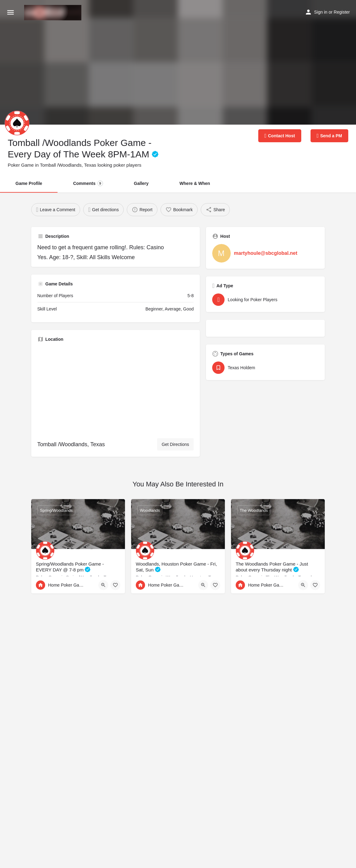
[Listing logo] (17, 123)
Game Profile (29, 183)
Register (342, 12)
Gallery (141, 183)
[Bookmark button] (115, 585)
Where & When (195, 183)
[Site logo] (54, 13)
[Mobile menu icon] (11, 13)
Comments (88, 183)
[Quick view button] (103, 585)
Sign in (321, 12)
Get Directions (176, 444)
